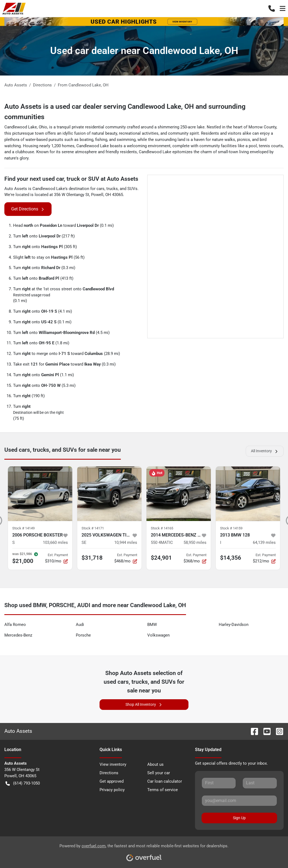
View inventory (113, 764)
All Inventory (265, 451)
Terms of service (163, 790)
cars (100, 189)
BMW (152, 625)
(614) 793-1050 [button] (23, 783)
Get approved (112, 781)
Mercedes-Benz (18, 635)
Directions (109, 773)
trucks (112, 189)
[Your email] (239, 801)
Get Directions (28, 209)
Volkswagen (158, 635)
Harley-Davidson (234, 625)
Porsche (83, 635)
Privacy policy (112, 790)
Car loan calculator (165, 781)
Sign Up (239, 818)
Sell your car (159, 773)
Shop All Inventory (144, 705)
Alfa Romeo (15, 625)
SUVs (132, 189)
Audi (80, 625)
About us (155, 764)
